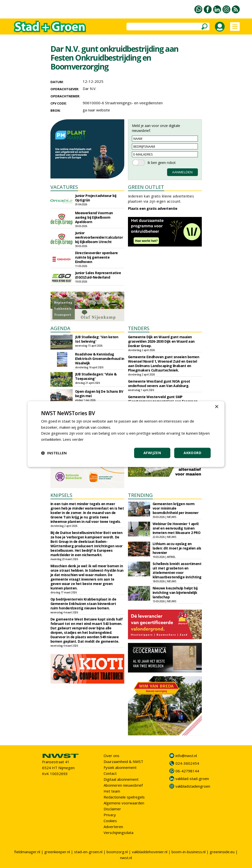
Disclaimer (112, 809)
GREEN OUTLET (146, 187)
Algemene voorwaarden (124, 803)
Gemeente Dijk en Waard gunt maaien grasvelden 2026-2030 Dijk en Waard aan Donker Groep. (161, 341)
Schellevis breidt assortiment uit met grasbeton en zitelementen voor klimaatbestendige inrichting (177, 570)
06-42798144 (187, 771)
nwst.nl (126, 858)
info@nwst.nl (186, 756)
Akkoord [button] (192, 453)
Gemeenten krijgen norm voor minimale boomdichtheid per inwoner (176, 508)
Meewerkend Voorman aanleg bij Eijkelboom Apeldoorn (94, 217)
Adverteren (113, 827)
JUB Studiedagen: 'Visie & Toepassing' (96, 376)
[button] (54, 453)
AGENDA (60, 328)
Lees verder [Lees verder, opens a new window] (73, 439)
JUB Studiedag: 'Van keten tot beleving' (97, 339)
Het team (112, 791)
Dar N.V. (89, 89)
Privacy (110, 815)
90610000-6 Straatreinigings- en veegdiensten (123, 103)
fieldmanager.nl (27, 852)
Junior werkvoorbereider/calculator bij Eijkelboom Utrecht (99, 237)
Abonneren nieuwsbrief (123, 785)
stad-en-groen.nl (88, 852)
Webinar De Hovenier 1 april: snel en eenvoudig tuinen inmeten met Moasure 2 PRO (177, 528)
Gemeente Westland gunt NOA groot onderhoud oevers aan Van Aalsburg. (159, 383)
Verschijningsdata (118, 833)
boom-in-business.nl (189, 852)
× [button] (216, 407)
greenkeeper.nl (57, 852)
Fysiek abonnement (120, 767)
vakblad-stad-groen (192, 779)
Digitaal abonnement (121, 779)
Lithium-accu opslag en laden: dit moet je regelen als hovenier (177, 548)
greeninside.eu (222, 852)
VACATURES (64, 187)
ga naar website (96, 110)
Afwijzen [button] (152, 453)
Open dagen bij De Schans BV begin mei (99, 394)
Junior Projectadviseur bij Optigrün (96, 198)
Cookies (110, 821)
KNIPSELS (61, 495)
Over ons (111, 756)
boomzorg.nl (117, 852)
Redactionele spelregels (124, 797)
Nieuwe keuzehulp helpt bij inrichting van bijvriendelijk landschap (175, 593)
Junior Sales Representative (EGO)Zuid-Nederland (98, 275)
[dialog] (126, 434)
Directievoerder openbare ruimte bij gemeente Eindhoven (96, 257)
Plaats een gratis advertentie (153, 208)
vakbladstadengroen (193, 786)
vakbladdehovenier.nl (150, 852)
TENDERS (139, 328)
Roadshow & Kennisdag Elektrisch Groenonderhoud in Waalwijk (100, 359)
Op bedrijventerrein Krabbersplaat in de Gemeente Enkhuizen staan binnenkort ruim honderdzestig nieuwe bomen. (83, 604)
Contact (110, 773)
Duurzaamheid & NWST (123, 762)
